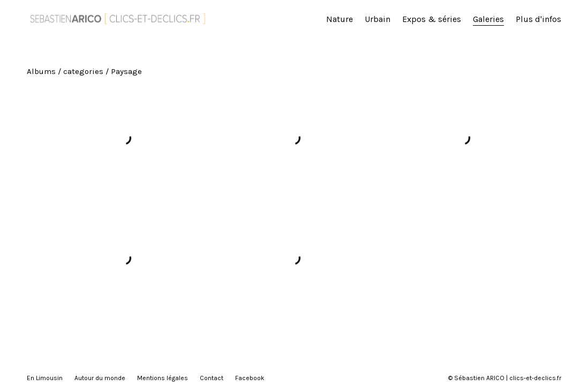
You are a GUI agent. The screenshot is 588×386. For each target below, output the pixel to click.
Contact (212, 378)
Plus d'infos (538, 19)
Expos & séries (432, 19)
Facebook (250, 378)
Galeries (488, 19)
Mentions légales (163, 378)
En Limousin (45, 378)
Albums (41, 71)
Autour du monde (100, 378)
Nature (340, 19)
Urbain (378, 19)
